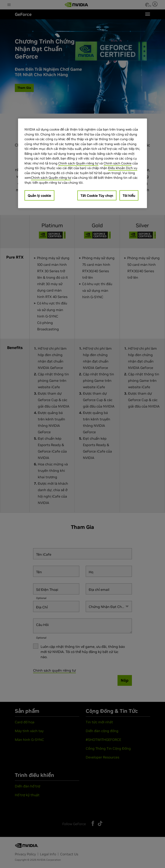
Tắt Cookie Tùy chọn (97, 196)
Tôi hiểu (129, 196)
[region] (82, 163)
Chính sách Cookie (118, 163)
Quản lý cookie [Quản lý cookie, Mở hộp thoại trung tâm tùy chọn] (39, 196)
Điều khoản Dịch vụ (123, 168)
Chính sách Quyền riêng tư (78, 163)
